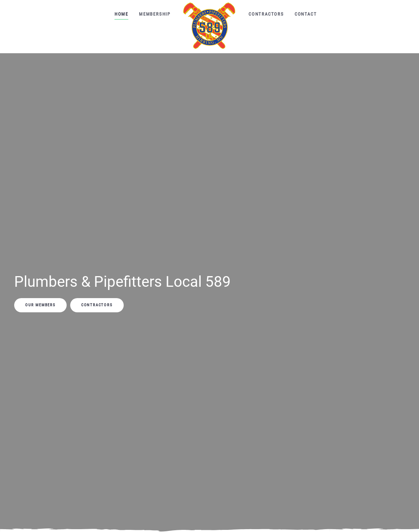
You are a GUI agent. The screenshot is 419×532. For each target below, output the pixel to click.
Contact (306, 14)
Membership (155, 14)
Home (121, 14)
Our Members (40, 305)
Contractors (266, 14)
